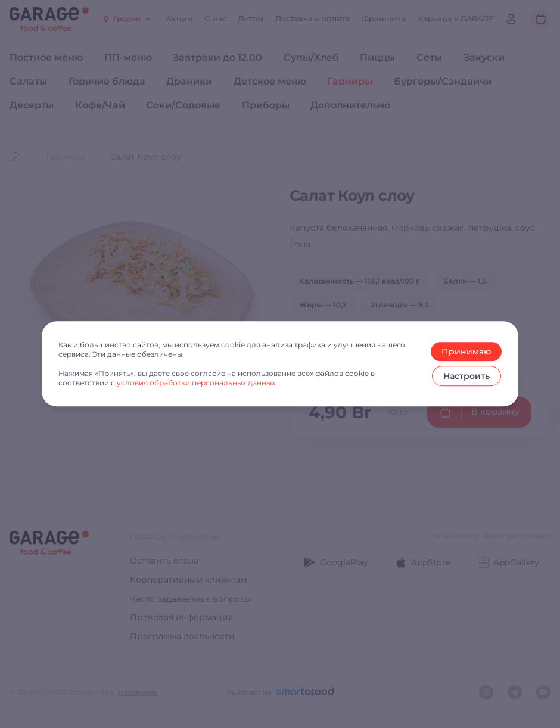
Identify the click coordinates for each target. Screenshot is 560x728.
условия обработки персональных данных (196, 383)
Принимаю (466, 351)
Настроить (466, 376)
